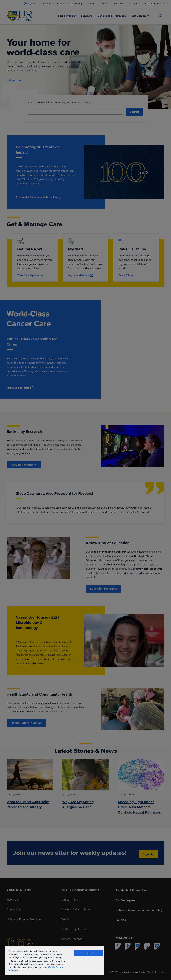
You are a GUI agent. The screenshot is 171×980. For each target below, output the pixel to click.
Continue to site (88, 953)
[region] (55, 960)
